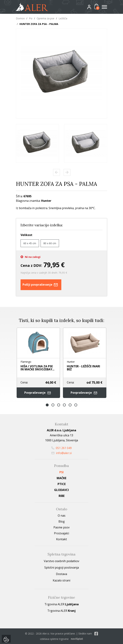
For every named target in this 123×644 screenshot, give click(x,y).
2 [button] (53, 405)
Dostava (62, 574)
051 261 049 (62, 448)
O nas (62, 516)
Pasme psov (62, 527)
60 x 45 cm (30, 243)
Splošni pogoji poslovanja (62, 567)
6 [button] (76, 405)
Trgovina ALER (62, 604)
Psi (31, 18)
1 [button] (47, 405)
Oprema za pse (45, 18)
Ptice (62, 484)
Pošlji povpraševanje (41, 285)
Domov (20, 18)
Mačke (62, 478)
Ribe (62, 496)
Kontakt (62, 539)
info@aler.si (62, 453)
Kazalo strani (62, 580)
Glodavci (62, 490)
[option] (37, 143)
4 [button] (64, 405)
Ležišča (63, 18)
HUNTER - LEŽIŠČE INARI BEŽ (83, 368)
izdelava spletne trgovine (54, 639)
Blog (62, 521)
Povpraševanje (38, 393)
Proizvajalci (62, 533)
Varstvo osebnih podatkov (62, 561)
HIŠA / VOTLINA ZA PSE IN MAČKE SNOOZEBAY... (37, 368)
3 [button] (59, 405)
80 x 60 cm (50, 243)
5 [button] (70, 405)
